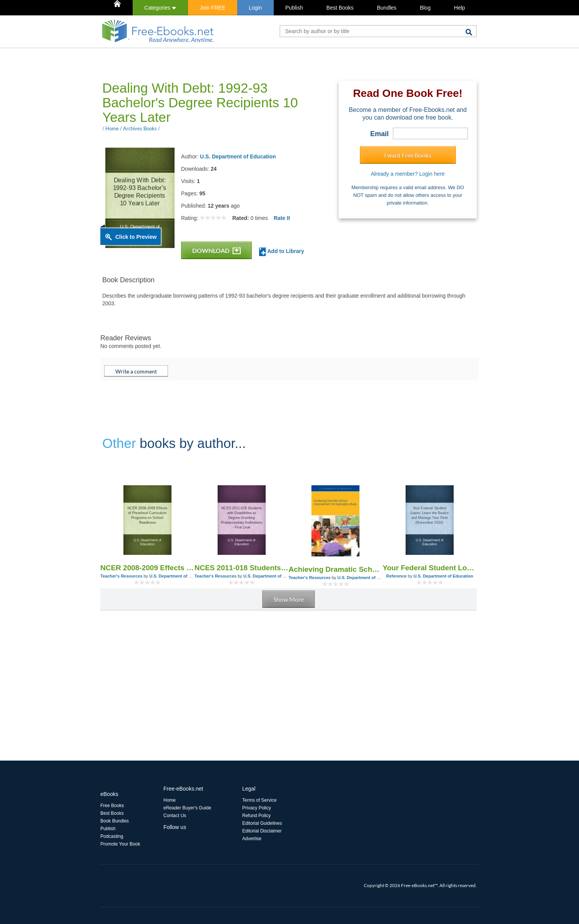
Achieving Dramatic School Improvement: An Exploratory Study (336, 569)
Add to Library (282, 252)
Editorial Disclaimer (262, 831)
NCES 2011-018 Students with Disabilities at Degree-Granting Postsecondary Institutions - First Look (242, 568)
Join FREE (212, 8)
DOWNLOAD (216, 251)
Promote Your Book (120, 844)
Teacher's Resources (121, 576)
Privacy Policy (257, 808)
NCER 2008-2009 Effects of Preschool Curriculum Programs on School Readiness (147, 568)
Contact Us (175, 816)
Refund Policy (256, 816)
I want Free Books (408, 155)
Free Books (112, 806)
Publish (294, 8)
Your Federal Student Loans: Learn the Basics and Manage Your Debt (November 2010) (430, 568)
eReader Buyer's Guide (187, 808)
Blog (425, 8)
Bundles (387, 8)
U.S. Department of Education (238, 156)
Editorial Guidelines (262, 823)
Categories (160, 8)
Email (379, 134)
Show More (289, 599)
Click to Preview (136, 237)
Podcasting (112, 836)
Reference (397, 576)
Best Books (340, 8)
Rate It (282, 218)
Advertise (252, 839)
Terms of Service (259, 800)
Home (170, 800)
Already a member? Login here (408, 174)
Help (460, 8)
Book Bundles (115, 821)
